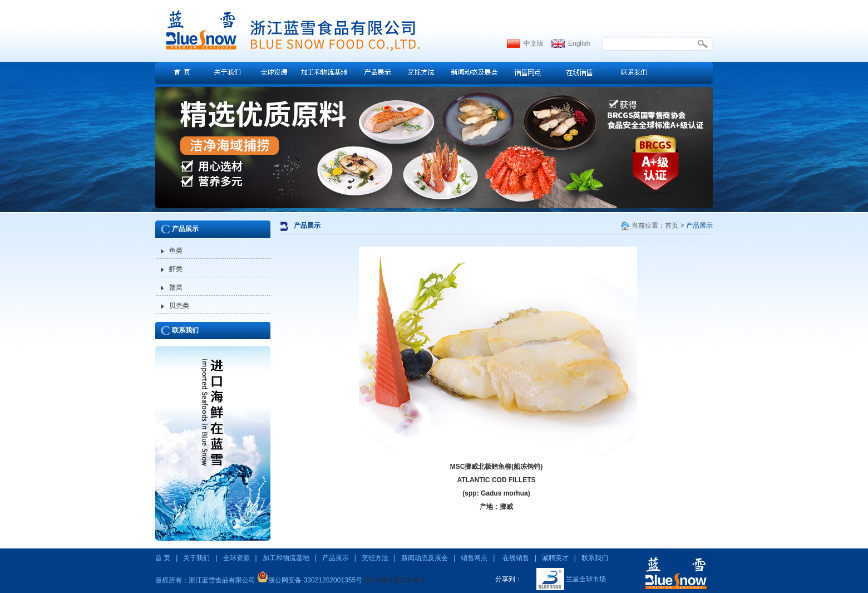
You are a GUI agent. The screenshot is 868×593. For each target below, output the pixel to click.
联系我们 (185, 330)
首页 (672, 226)
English (579, 43)
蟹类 (176, 287)
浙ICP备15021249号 (394, 580)
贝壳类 (179, 306)
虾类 (176, 269)
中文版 (534, 43)
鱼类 (176, 251)
